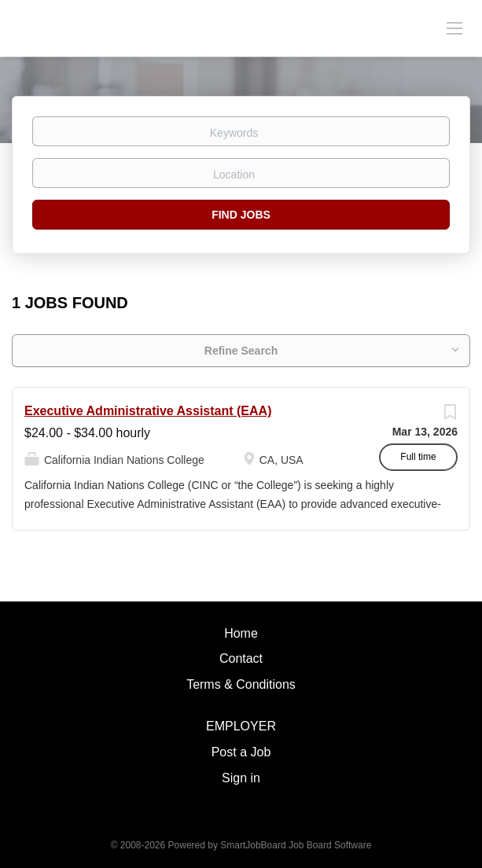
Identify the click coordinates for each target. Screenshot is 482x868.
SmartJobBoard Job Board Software (296, 845)
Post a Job (241, 752)
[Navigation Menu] (454, 28)
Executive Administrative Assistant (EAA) (148, 411)
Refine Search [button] (241, 351)
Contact (241, 658)
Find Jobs (241, 215)
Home (241, 633)
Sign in (241, 778)
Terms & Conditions (241, 684)
